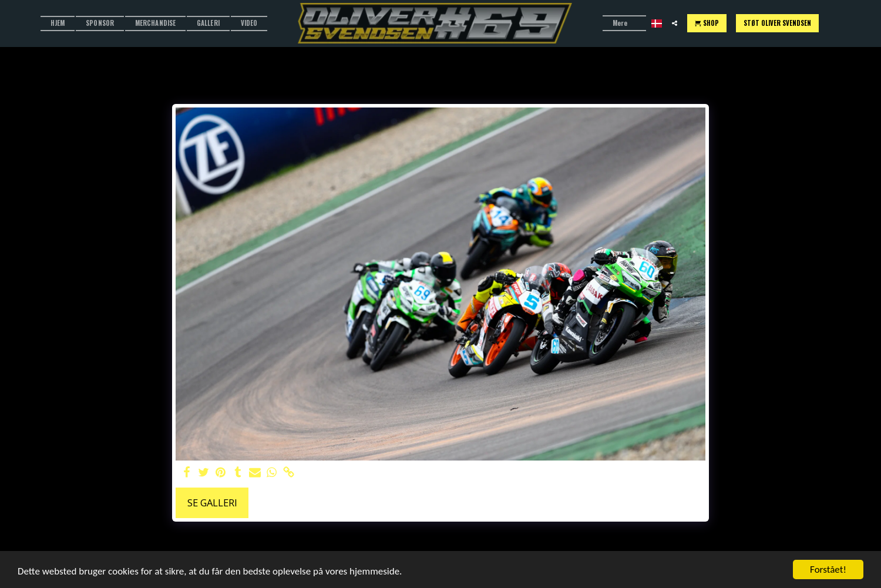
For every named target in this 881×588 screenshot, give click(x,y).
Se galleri (212, 503)
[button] (675, 23)
